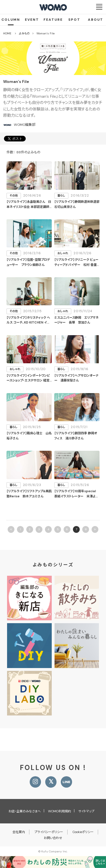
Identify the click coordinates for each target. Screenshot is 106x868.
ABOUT (96, 20)
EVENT (32, 20)
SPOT (74, 20)
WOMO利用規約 (60, 811)
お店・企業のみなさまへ (25, 811)
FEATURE (53, 20)
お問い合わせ (53, 838)
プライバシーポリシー (49, 832)
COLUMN (11, 20)
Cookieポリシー (83, 832)
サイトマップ (86, 811)
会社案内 (19, 832)
